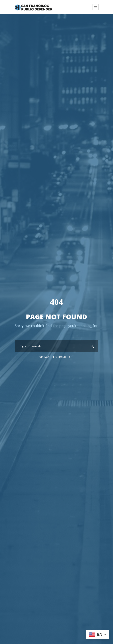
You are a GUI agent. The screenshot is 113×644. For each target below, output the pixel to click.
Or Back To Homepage (56, 357)
